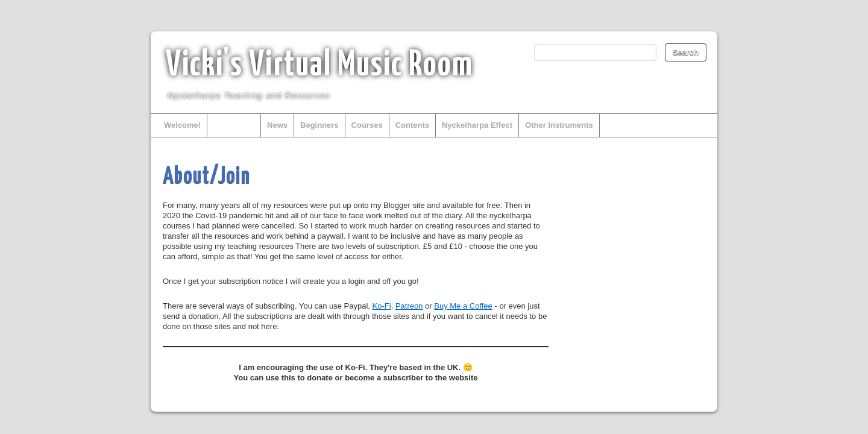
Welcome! (182, 125)
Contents (412, 125)
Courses (367, 125)
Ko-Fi (382, 306)
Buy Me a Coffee (463, 306)
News (277, 125)
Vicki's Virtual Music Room (319, 66)
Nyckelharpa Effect (477, 125)
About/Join (234, 125)
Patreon (409, 306)
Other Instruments (559, 125)
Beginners (319, 125)
